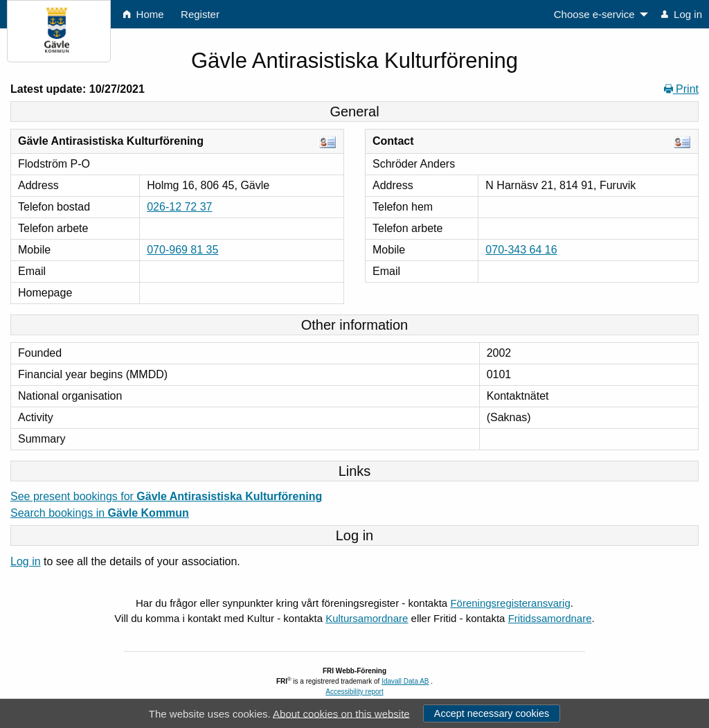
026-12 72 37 (179, 207)
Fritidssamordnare (550, 618)
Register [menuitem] (200, 14)
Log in (26, 561)
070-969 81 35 (182, 250)
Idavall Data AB (405, 681)
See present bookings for (166, 496)
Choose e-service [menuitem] (594, 14)
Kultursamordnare (367, 618)
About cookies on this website (341, 713)
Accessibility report (354, 692)
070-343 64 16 (521, 250)
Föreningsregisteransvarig (510, 603)
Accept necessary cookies (492, 713)
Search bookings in (100, 513)
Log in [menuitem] (682, 14)
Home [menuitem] (143, 14)
